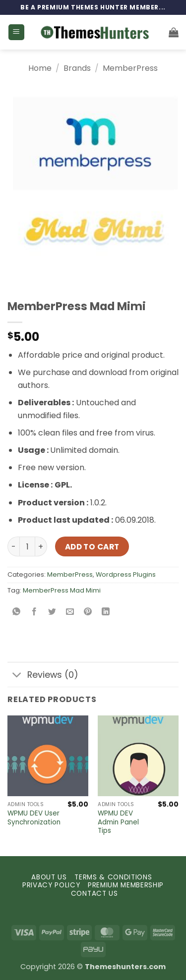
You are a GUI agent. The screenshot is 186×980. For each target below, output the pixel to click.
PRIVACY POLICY (51, 885)
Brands (77, 68)
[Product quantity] (27, 546)
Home (40, 68)
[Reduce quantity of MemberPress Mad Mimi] (13, 546)
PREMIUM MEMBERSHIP (126, 885)
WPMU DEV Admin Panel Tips (118, 822)
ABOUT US (49, 877)
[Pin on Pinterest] (88, 613)
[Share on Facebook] (34, 613)
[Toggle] (17, 676)
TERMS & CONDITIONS (113, 877)
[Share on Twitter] (52, 613)
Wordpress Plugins (126, 574)
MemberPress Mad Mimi (62, 590)
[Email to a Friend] (70, 613)
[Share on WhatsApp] (17, 613)
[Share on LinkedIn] (106, 613)
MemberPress (130, 68)
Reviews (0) (43, 676)
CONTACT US (94, 894)
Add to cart (92, 547)
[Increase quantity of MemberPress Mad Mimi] (41, 546)
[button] (16, 32)
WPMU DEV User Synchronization (34, 818)
